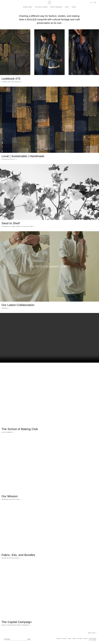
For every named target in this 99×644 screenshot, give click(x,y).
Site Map (80, 638)
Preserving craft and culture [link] (11, 499)
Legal (70, 638)
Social (86, 638)
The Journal (93, 640)
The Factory (93, 638)
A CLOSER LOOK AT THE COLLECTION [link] (12, 82)
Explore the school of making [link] (11, 558)
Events (65, 638)
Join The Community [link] (8, 432)
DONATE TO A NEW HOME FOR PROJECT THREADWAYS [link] (16, 625)
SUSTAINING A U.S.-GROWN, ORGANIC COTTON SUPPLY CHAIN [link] (18, 226)
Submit (29, 639)
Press (74, 638)
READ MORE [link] (6, 308)
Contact (59, 638)
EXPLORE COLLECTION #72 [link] (9, 159)
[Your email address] (17, 639)
